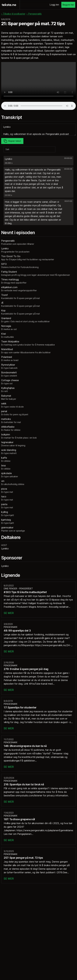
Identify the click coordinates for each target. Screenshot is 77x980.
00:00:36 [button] (68, 169)
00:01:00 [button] (68, 201)
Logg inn (54, 5)
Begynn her (68, 5)
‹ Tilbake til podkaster (13, 14)
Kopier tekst (12, 141)
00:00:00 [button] (68, 158)
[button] (38, 161)
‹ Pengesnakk (34, 14)
